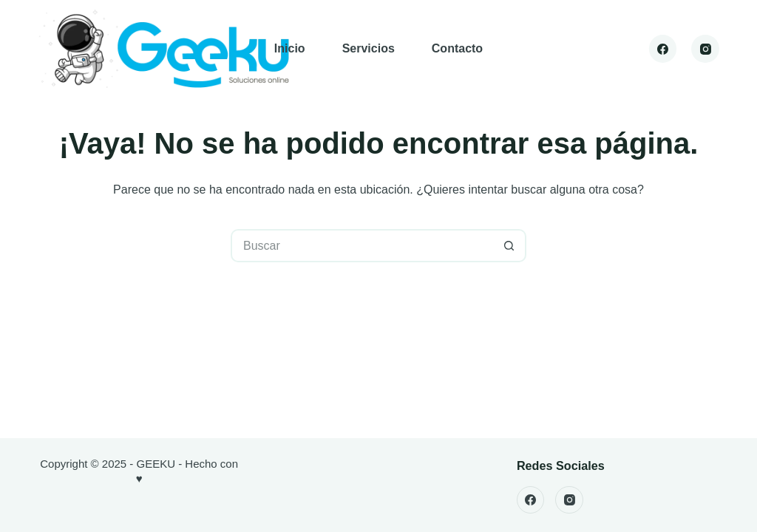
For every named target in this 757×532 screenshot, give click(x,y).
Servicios (369, 48)
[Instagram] (705, 49)
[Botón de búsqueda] (510, 246)
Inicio (290, 48)
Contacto (457, 48)
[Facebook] (663, 49)
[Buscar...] (362, 246)
